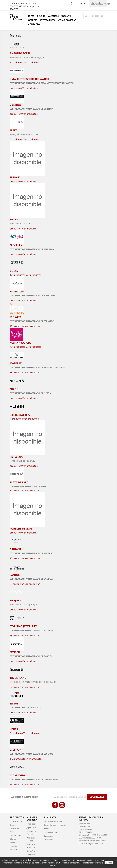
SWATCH (15, 652)
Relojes (41, 16)
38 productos (17, 373)
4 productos (16, 419)
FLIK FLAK (16, 245)
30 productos (17, 491)
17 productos (17, 558)
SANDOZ (15, 575)
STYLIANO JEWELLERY (23, 626)
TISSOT (14, 703)
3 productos (16, 733)
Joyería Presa (48, 20)
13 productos (17, 785)
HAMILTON (17, 291)
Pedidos (47, 829)
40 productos (17, 326)
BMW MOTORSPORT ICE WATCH (29, 79)
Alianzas (53, 16)
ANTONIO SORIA (20, 53)
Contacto (34, 24)
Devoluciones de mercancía (55, 825)
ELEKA (14, 130)
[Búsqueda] (95, 16)
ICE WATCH (17, 317)
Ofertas (33, 20)
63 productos (17, 584)
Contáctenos (32, 855)
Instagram (62, 805)
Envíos (13, 825)
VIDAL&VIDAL (18, 775)
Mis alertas (48, 840)
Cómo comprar (67, 20)
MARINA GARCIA (20, 343)
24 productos (17, 687)
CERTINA (15, 105)
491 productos (18, 347)
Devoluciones (15, 835)
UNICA (14, 729)
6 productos (16, 139)
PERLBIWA (16, 457)
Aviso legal (31, 824)
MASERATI (16, 363)
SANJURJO (16, 600)
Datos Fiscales (32, 851)
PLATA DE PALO (19, 482)
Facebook (55, 805)
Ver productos (31, 62)
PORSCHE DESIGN (21, 529)
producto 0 (16, 88)
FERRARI (15, 177)
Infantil (66, 16)
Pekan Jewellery (20, 415)
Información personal (53, 821)
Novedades (15, 843)
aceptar (109, 863)
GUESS (14, 271)
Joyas (31, 16)
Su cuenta (50, 817)
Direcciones (48, 836)
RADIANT (15, 549)
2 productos (16, 62)
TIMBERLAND (18, 678)
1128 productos (18, 759)
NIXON (14, 389)
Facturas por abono (52, 832)
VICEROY (15, 750)
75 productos (17, 636)
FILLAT (14, 219)
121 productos (18, 275)
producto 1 (16, 229)
